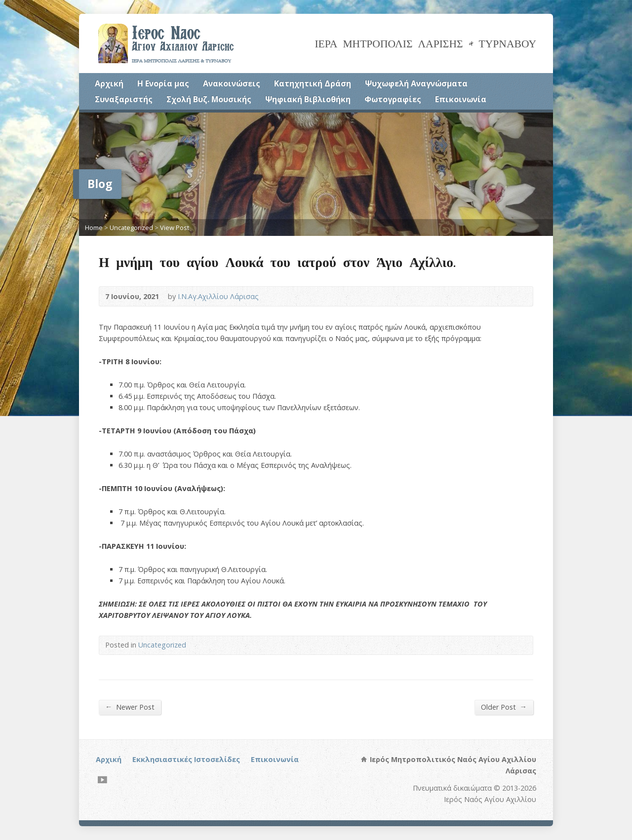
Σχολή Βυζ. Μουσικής (209, 99)
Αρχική (109, 83)
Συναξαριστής (124, 99)
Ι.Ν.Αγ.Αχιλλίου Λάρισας (218, 296)
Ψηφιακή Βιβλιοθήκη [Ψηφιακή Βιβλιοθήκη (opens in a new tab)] (308, 99)
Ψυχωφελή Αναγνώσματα (416, 83)
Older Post (504, 707)
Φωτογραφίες (393, 99)
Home (94, 228)
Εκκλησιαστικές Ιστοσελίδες (186, 759)
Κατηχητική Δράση (313, 83)
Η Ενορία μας (163, 83)
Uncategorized (131, 228)
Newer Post (130, 707)
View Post (175, 228)
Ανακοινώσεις (232, 83)
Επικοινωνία (461, 99)
